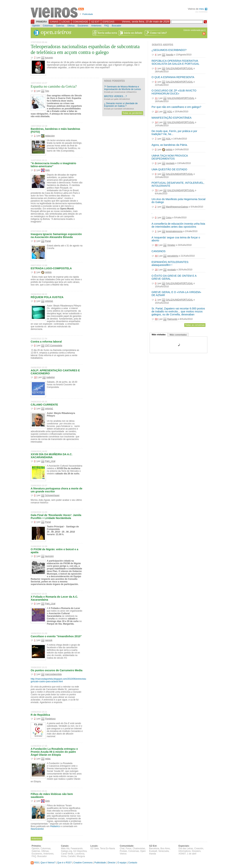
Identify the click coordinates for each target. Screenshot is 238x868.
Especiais (108, 22)
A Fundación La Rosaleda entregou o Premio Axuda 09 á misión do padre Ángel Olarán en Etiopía (54, 752)
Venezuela (163, 851)
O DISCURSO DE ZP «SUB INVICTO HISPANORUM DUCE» (174, 92)
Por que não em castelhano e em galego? (176, 107)
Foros (129, 848)
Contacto (133, 863)
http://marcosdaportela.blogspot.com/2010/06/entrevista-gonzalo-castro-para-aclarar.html (59, 680)
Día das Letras (186, 848)
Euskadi (153, 851)
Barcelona (154, 848)
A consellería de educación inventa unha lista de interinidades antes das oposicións (178, 225)
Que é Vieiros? (48, 863)
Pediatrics (55, 826)
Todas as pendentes (132, 113)
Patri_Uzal (50, 461)
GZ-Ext (95, 22)
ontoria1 (49, 301)
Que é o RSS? (64, 863)
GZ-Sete (95, 848)
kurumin (49, 58)
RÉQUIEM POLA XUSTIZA (47, 297)
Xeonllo (170, 55)
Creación (199, 848)
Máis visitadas (159, 335)
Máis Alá (65, 848)
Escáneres (83, 26)
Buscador (116, 26)
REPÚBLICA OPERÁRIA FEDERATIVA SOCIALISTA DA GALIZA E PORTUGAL (175, 62)
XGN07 (182, 854)
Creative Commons (83, 863)
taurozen (49, 556)
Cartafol (72, 856)
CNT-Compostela (54, 345)
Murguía (81, 856)
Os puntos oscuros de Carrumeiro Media (57, 670)
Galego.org (66, 851)
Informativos (185, 851)
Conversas (134, 851)
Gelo (47, 170)
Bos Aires (165, 848)
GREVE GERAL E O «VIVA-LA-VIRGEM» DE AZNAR (176, 294)
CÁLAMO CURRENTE (44, 405)
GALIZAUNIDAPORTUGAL (179, 68)
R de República (40, 715)
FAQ (107, 26)
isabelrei (50, 377)
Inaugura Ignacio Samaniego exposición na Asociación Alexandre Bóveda (56, 236)
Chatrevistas (139, 848)
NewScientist (37, 829)
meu (203, 9)
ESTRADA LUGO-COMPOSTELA (51, 268)
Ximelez (171, 245)
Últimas (71, 26)
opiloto (48, 272)
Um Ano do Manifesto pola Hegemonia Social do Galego (178, 201)
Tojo (47, 91)
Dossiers (196, 851)
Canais (54, 22)
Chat (122, 848)
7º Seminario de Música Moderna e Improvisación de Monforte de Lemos (122, 88)
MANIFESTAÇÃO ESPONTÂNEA (172, 118)
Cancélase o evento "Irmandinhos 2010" (56, 636)
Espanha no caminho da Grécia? (54, 86)
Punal (48, 241)
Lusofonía (79, 854)
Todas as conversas (195, 325)
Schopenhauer (52, 495)
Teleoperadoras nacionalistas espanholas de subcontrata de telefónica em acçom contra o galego (85, 49)
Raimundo (172, 319)
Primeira (41, 22)
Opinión (36, 26)
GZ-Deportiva (80, 851)
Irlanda (153, 854)
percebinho (173, 256)
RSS (35, 863)
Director (112, 863)
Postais (123, 851)
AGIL (170, 112)
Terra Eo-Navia (107, 848)
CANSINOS (159, 251)
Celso (169, 218)
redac (48, 759)
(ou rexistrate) (201, 12)
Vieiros (58, 13)
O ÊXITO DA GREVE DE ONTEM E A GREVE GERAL (174, 277)
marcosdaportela (53, 674)
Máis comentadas (178, 335)
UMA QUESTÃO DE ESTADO (169, 169)
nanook (49, 640)
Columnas (48, 26)
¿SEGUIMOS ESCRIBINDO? (169, 50)
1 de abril (192, 854)
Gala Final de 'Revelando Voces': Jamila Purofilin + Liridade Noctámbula (56, 517)
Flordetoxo (50, 719)
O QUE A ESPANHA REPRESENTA (173, 77)
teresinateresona (174, 231)
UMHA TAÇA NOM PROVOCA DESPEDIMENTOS (170, 157)
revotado (170, 163)
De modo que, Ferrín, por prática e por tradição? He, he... (174, 133)
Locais (66, 22)
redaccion (50, 136)
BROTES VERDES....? (115, 96)
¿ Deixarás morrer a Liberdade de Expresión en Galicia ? (121, 105)
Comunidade (81, 22)
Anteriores (96, 26)
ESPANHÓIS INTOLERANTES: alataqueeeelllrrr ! (170, 263)
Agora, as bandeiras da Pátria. (170, 145)
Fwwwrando (77, 848)
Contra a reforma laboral (46, 342)
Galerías (60, 26)
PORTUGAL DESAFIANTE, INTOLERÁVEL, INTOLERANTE (178, 184)
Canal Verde (67, 854)
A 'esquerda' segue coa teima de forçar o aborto (176, 239)
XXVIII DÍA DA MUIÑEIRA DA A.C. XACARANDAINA (52, 456)
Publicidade (88, 14)
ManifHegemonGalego (177, 207)
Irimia (64, 856)
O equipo (122, 863)
